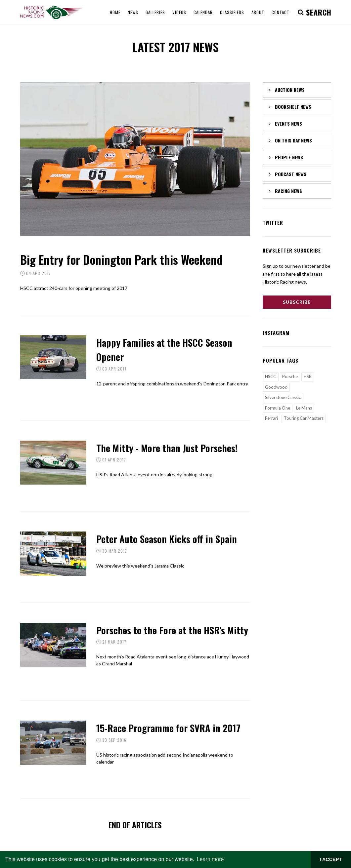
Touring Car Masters (304, 418)
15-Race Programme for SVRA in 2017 (168, 728)
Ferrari (271, 418)
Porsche (290, 376)
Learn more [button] (210, 859)
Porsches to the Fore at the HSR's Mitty (172, 630)
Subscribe (297, 302)
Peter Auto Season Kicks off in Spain (167, 539)
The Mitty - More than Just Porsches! (167, 448)
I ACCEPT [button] (331, 859)
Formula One (278, 408)
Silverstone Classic (283, 397)
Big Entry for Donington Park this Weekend (121, 259)
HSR (308, 376)
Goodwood (276, 387)
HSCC (271, 376)
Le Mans (304, 408)
